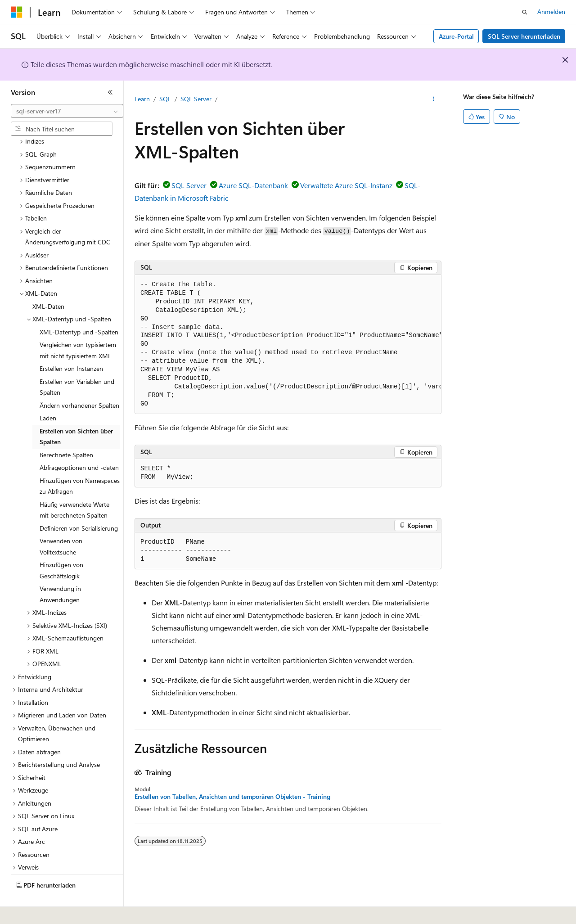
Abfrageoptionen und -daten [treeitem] (79, 443)
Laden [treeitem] (48, 393)
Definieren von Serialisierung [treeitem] (79, 503)
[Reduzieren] (110, 92)
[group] (288, 345)
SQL (165, 99)
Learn (142, 99)
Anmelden (551, 11)
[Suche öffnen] (525, 12)
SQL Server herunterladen (524, 36)
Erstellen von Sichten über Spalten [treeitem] (76, 412)
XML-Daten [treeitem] (48, 282)
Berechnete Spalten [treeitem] (66, 430)
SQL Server (196, 99)
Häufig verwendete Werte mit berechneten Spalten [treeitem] (74, 485)
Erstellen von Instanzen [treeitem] (71, 344)
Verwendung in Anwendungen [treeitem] (60, 569)
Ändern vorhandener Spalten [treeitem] (79, 381)
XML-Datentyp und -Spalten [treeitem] (79, 307)
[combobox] (67, 111)
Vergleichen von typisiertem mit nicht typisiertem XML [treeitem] (78, 325)
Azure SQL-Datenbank (253, 185)
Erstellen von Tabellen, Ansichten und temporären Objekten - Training (232, 797)
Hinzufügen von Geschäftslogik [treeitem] (61, 545)
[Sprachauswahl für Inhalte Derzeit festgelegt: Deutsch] (31, 911)
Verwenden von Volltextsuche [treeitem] (61, 522)
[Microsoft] (17, 12)
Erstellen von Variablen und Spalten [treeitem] (77, 362)
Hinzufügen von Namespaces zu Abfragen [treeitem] (80, 461)
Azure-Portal (456, 36)
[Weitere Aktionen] (434, 99)
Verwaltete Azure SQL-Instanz (346, 185)
